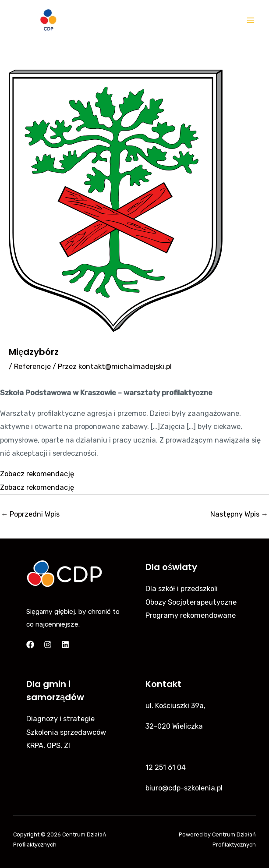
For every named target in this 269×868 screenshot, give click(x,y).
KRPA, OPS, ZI (48, 746)
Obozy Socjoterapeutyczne (191, 602)
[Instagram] (48, 645)
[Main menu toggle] (250, 20)
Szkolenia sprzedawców (66, 732)
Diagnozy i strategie (60, 719)
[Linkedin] (65, 645)
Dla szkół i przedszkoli (182, 589)
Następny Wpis (239, 514)
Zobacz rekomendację (37, 474)
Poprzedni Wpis (30, 514)
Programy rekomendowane (191, 615)
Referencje (32, 367)
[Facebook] (30, 645)
